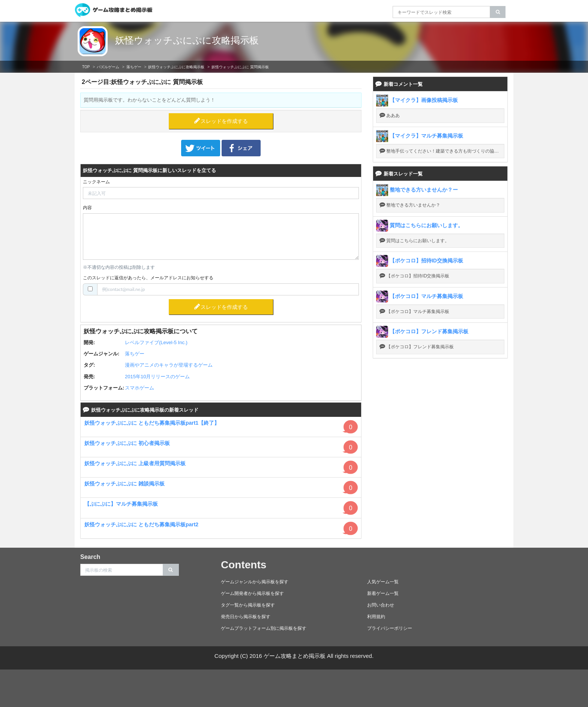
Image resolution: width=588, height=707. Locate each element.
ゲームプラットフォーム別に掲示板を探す (264, 628)
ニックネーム (96, 182)
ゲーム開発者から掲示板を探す (252, 593)
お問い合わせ (381, 605)
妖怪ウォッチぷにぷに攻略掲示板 (187, 40)
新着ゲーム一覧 (383, 593)
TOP (86, 67)
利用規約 (376, 617)
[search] (498, 12)
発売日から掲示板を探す (246, 617)
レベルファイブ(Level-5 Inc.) (156, 342)
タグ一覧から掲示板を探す (248, 605)
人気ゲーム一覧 (383, 582)
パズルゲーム (108, 67)
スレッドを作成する (224, 121)
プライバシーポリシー (390, 628)
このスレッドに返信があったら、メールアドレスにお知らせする (148, 278)
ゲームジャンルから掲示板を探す (255, 582)
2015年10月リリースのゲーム (157, 377)
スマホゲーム (139, 388)
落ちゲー (134, 67)
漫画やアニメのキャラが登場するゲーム (169, 365)
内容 (87, 208)
